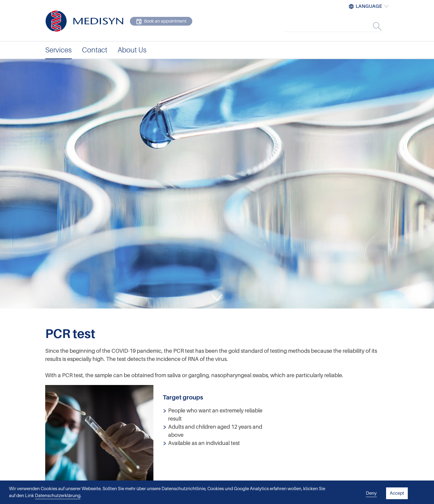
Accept (397, 493)
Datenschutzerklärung (58, 496)
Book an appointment (161, 21)
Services (58, 50)
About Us (132, 50)
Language (369, 6)
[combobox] (339, 26)
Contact (95, 50)
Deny (371, 493)
